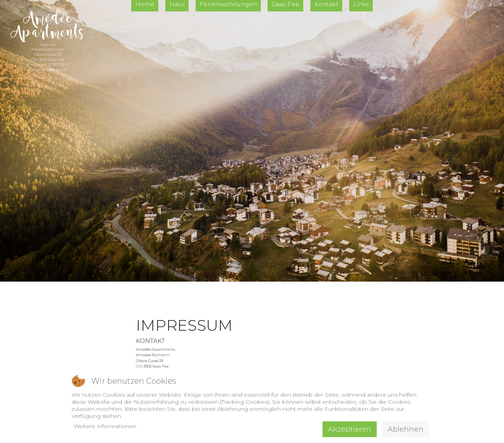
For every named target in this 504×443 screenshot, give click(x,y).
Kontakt (326, 4)
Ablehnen (406, 429)
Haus (177, 4)
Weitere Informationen (105, 426)
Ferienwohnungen (228, 4)
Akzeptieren (350, 429)
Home (145, 4)
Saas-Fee (285, 4)
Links (361, 4)
